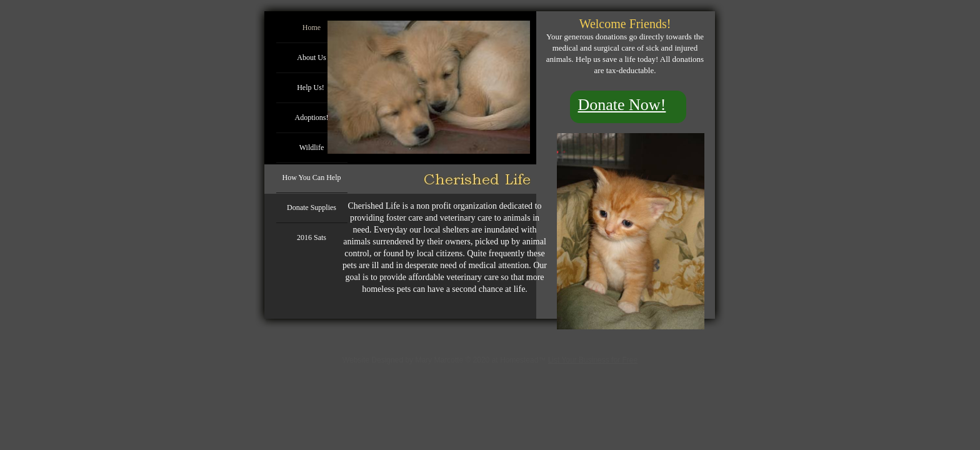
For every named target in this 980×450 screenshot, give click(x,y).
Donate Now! (622, 105)
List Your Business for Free (593, 360)
